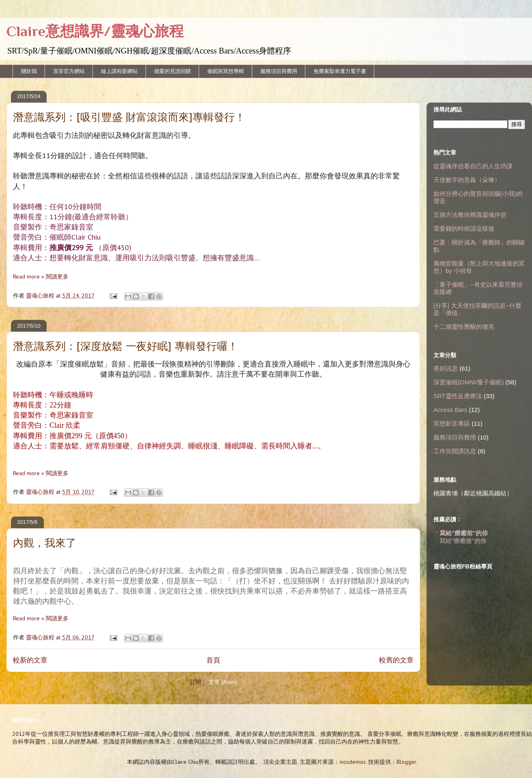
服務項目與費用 (279, 71)
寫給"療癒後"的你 (463, 541)
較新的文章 (30, 660)
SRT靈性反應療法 (458, 396)
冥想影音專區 (452, 423)
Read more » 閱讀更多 (41, 276)
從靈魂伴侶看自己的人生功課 (473, 166)
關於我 (29, 71)
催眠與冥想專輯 (226, 71)
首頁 (213, 660)
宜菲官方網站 (69, 71)
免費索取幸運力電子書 (340, 71)
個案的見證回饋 (173, 71)
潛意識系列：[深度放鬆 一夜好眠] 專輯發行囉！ (125, 347)
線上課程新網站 (119, 71)
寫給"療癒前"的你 (464, 533)
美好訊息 (446, 368)
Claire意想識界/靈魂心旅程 (95, 31)
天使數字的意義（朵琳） (467, 180)
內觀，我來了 (45, 544)
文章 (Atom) (223, 682)
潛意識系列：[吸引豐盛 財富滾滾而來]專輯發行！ (129, 118)
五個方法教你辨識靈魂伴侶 (470, 215)
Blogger (406, 762)
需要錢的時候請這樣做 (464, 228)
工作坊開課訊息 (455, 451)
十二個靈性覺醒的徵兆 (464, 327)
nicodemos (353, 762)
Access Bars (450, 410)
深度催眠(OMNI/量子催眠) (469, 382)
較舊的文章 (396, 660)
